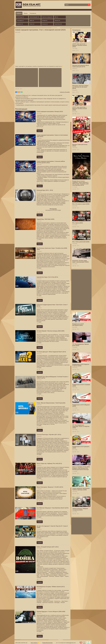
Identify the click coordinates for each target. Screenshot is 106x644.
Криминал (20, 24)
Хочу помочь (34, 643)
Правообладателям (47, 643)
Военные (57, 21)
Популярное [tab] (33, 13)
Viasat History (58, 24)
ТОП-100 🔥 (21, 17)
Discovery (45, 24)
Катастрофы (20, 21)
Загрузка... (42, 49)
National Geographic (35, 17)
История (45, 21)
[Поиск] (76, 5)
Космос (32, 24)
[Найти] (89, 5)
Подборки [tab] (19, 13)
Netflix (32, 21)
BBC (56, 17)
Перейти (40, 131)
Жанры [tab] (26, 13)
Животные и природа (47, 17)
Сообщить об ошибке (65, 92)
